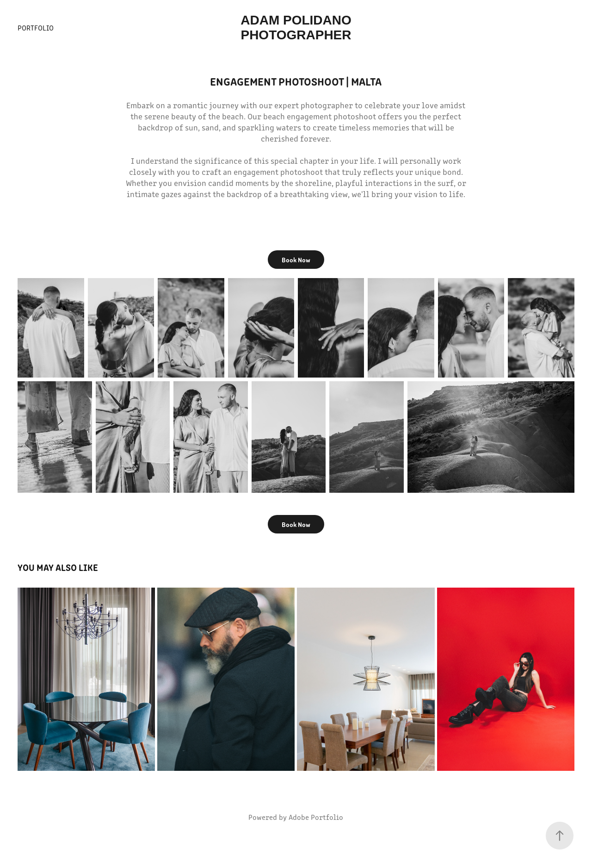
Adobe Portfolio (316, 817)
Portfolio (36, 28)
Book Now (296, 260)
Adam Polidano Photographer (298, 28)
